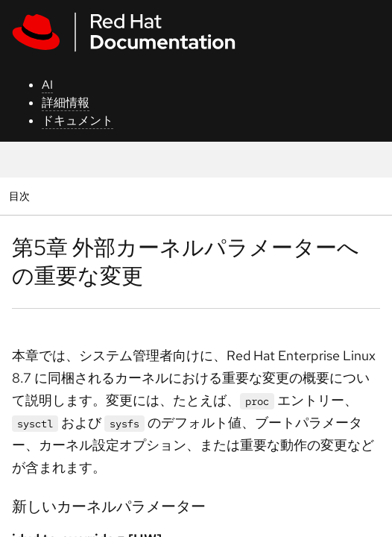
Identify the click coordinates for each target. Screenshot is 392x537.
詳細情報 (66, 103)
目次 (21, 196)
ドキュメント (78, 120)
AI (47, 85)
